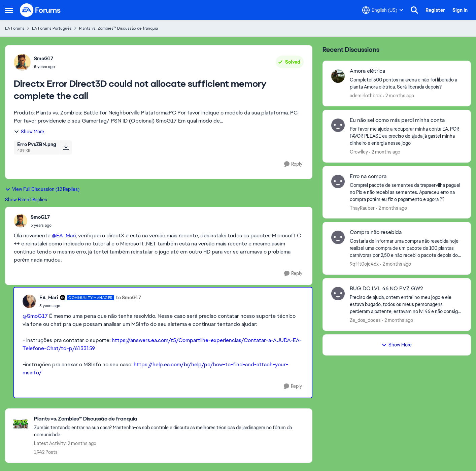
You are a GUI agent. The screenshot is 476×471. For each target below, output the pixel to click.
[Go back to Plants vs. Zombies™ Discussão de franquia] (170, 419)
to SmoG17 (128, 298)
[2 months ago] (399, 96)
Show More (29, 132)
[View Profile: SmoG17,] (22, 62)
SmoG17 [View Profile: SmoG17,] (44, 59)
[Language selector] (383, 10)
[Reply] (293, 164)
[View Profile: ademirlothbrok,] (338, 76)
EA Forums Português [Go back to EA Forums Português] (52, 28)
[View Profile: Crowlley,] (338, 125)
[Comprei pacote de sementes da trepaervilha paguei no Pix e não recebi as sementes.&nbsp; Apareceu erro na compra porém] (406, 192)
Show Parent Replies (26, 200)
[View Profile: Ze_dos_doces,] (338, 294)
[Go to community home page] (40, 10)
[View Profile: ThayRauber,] (338, 181)
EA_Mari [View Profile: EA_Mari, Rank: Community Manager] (49, 298)
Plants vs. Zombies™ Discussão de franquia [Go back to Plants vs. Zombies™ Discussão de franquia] (118, 28)
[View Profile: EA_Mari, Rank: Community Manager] (29, 301)
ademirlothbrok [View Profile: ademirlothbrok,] (366, 96)
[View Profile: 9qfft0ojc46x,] (338, 237)
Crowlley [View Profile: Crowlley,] (359, 152)
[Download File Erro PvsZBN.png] (66, 147)
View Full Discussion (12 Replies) (42, 189)
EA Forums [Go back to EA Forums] (15, 28)
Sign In (460, 10)
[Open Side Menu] (9, 10)
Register (435, 10)
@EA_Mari (64, 235)
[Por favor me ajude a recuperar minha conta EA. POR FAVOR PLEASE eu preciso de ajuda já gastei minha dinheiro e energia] (406, 136)
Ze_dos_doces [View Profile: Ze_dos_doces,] (365, 320)
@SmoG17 (35, 316)
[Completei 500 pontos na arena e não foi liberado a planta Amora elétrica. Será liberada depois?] (406, 83)
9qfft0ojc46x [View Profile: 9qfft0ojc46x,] (364, 264)
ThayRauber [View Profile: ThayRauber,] (362, 208)
